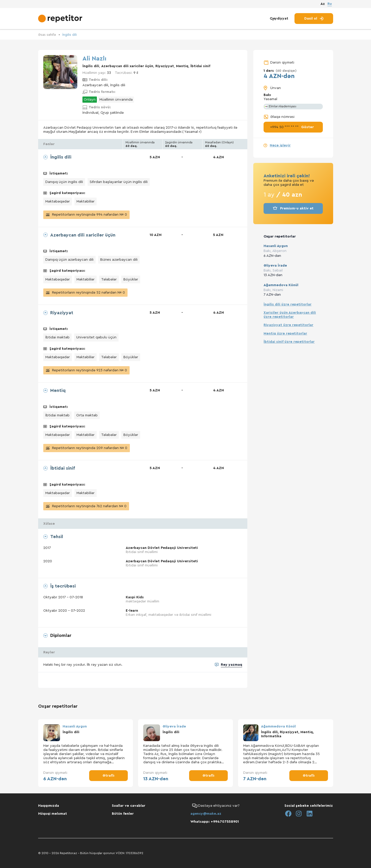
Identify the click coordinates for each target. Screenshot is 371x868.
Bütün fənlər (123, 814)
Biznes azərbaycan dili (119, 260)
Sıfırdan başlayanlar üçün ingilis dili (119, 182)
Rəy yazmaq (231, 666)
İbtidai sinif (200, 66)
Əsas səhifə (48, 35)
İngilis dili (71, 35)
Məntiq (182, 66)
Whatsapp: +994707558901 (215, 822)
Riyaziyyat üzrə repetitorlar (288, 325)
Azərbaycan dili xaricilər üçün (127, 66)
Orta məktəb (87, 415)
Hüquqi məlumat (53, 814)
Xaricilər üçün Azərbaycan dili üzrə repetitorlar (290, 315)
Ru (330, 5)
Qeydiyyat (279, 20)
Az (323, 5)
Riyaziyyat (165, 66)
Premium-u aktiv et (293, 208)
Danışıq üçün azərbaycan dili (69, 260)
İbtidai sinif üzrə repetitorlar (289, 341)
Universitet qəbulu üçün (96, 337)
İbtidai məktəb (57, 337)
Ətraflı (108, 777)
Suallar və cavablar (129, 806)
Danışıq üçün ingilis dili (64, 182)
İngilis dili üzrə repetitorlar (288, 304)
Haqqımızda (49, 806)
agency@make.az (206, 814)
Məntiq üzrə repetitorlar (285, 333)
